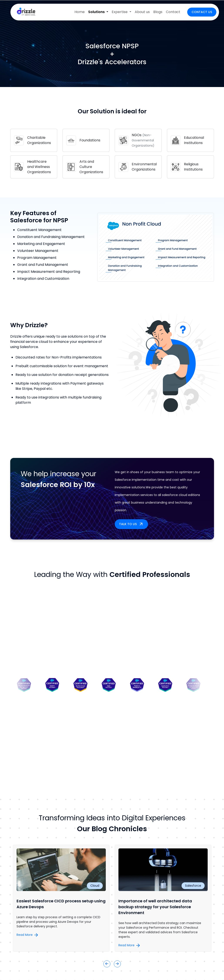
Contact (173, 12)
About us (142, 12)
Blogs (158, 12)
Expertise (120, 12)
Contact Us (202, 12)
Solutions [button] (97, 12)
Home (80, 12)
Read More (28, 935)
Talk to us (131, 524)
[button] (107, 964)
